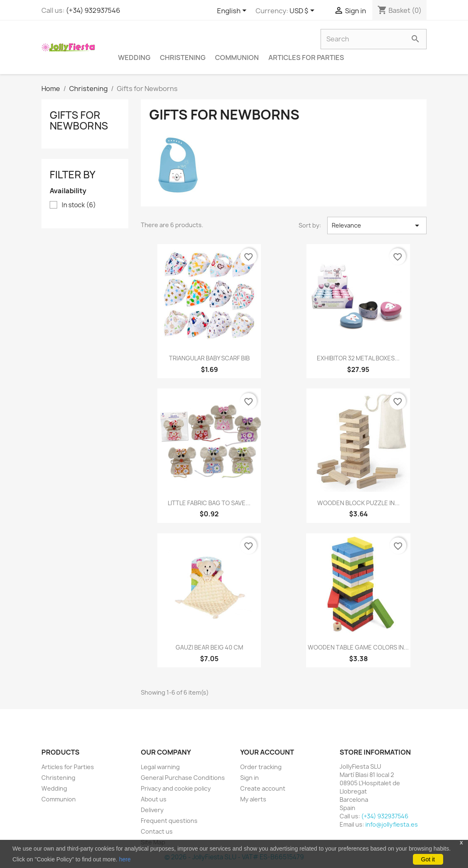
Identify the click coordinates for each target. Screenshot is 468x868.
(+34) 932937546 (93, 10)
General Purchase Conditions (183, 778)
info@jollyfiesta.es (392, 824)
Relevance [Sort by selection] (377, 225)
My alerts (253, 799)
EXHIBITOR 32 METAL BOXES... (358, 358)
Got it (428, 859)
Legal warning (160, 767)
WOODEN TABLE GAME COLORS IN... (358, 647)
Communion (237, 58)
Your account (267, 752)
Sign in (250, 778)
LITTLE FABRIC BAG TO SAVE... (209, 503)
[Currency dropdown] (303, 11)
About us (154, 799)
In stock (79, 205)
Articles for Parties (306, 58)
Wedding (134, 58)
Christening (183, 58)
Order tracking (261, 767)
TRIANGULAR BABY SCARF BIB (209, 358)
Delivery (152, 810)
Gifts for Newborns (79, 120)
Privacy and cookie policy (176, 788)
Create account (263, 788)
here (125, 859)
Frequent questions (169, 821)
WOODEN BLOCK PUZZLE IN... (358, 503)
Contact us (157, 831)
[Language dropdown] (233, 11)
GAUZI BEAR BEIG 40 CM (209, 647)
